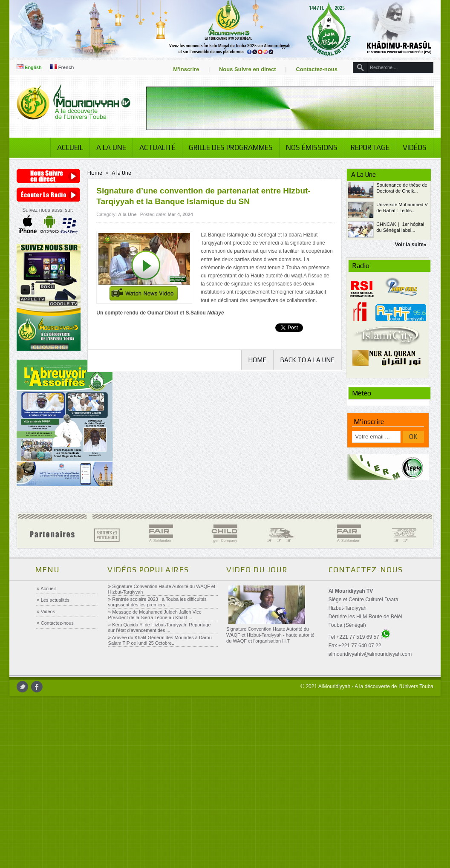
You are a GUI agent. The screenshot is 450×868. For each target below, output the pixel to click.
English (33, 67)
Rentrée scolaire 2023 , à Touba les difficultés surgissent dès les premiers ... (157, 602)
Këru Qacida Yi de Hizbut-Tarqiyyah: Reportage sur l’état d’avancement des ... (159, 627)
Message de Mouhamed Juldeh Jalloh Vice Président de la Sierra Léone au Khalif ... (154, 615)
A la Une (107, 147)
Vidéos (410, 147)
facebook (41, 687)
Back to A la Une (305, 360)
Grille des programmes (226, 147)
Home (98, 173)
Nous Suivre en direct (243, 69)
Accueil (66, 147)
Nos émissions (307, 147)
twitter (27, 687)
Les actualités (55, 600)
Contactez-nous (313, 69)
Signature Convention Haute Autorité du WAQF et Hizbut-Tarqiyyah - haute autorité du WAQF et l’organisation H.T (270, 635)
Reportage (366, 147)
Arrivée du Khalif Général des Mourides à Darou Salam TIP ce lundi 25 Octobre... (160, 640)
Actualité (153, 147)
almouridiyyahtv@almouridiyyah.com (370, 654)
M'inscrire (182, 69)
